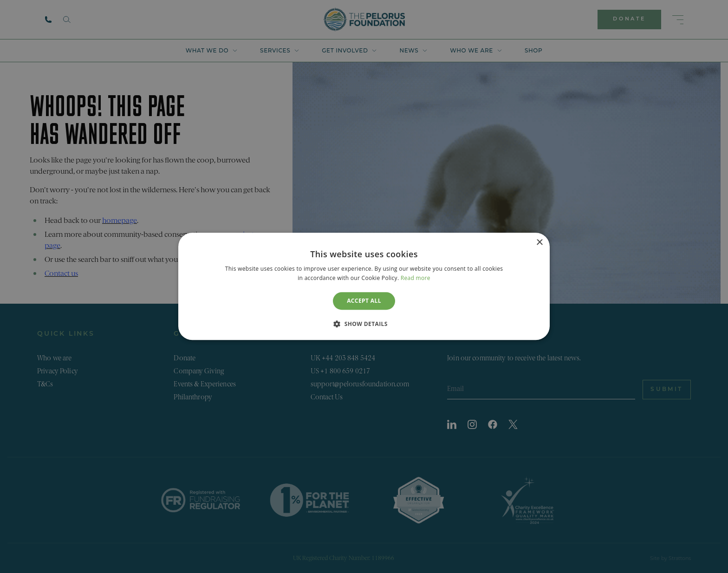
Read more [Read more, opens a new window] (416, 278)
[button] (364, 324)
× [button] (539, 243)
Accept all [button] (364, 301)
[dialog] (364, 286)
